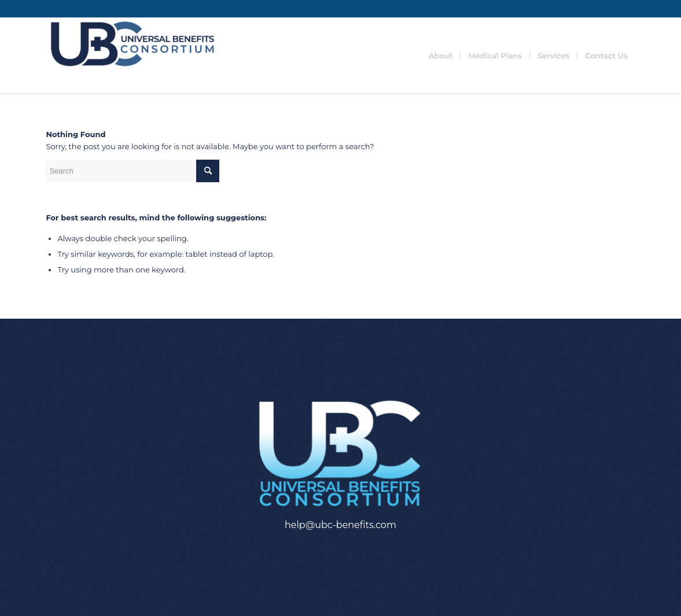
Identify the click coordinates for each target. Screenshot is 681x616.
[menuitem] (441, 56)
